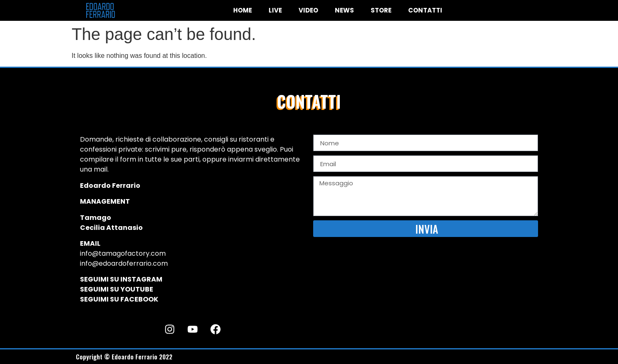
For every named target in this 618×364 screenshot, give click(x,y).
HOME (243, 10)
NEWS (344, 10)
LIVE (275, 10)
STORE (381, 10)
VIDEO (308, 10)
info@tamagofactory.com (123, 253)
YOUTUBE (137, 289)
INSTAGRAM (141, 279)
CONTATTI (425, 10)
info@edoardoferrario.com (124, 263)
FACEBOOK (139, 299)
